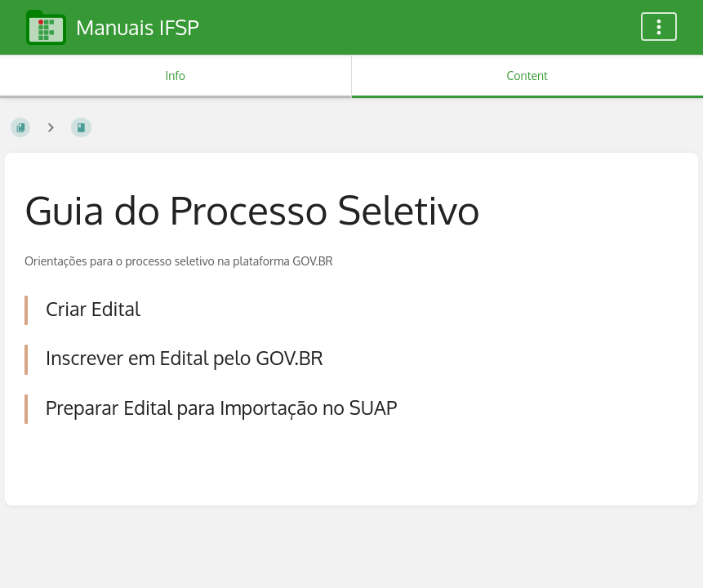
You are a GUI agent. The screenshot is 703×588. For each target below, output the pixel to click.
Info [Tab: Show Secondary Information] (175, 76)
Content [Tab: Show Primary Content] (527, 76)
